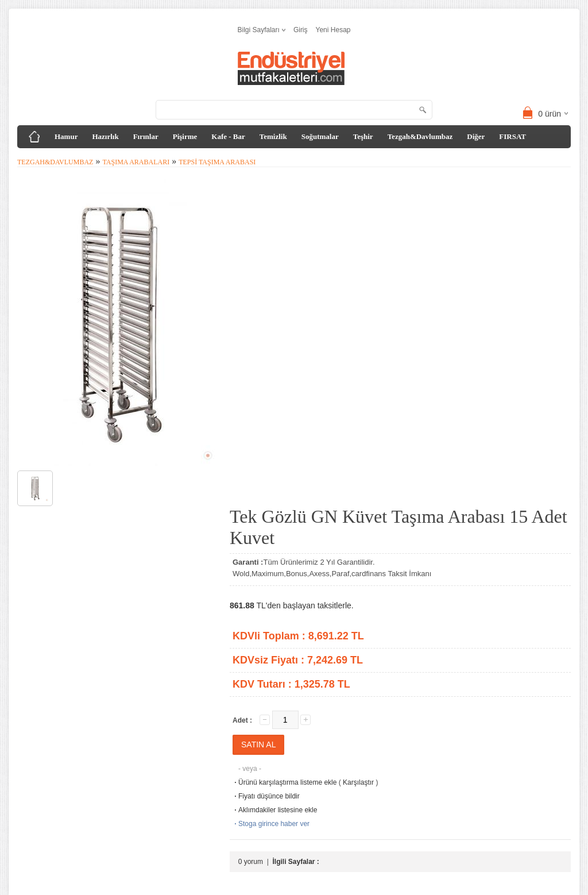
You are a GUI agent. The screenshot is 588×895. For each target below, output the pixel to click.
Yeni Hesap (333, 30)
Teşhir (363, 136)
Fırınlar (146, 136)
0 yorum (251, 862)
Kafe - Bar (228, 136)
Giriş (301, 30)
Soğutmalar (320, 136)
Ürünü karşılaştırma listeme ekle (285, 782)
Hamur (66, 136)
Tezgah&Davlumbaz (420, 136)
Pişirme (185, 136)
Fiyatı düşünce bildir (266, 796)
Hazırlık (105, 136)
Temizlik (273, 136)
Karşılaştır (358, 782)
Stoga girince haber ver (271, 824)
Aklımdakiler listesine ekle (275, 810)
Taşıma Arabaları (136, 162)
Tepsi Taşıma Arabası (217, 162)
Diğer (476, 136)
